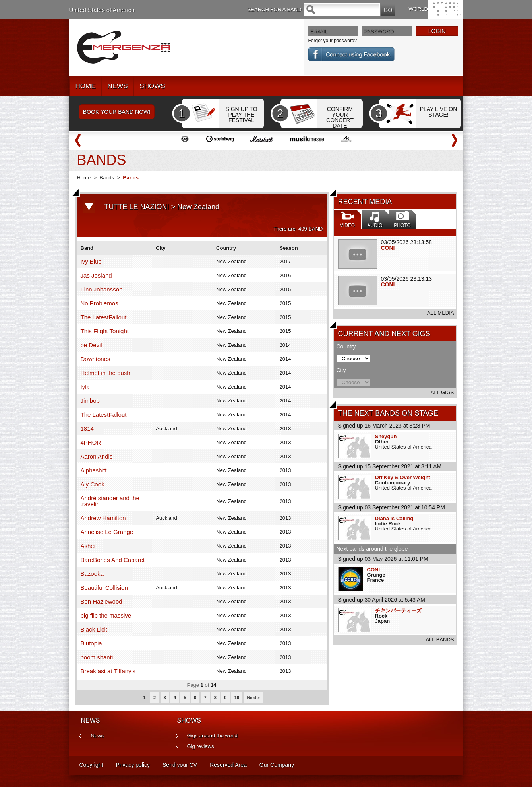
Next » (253, 698)
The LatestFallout (104, 317)
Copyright (91, 765)
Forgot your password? (333, 41)
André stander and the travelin (110, 501)
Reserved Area (228, 765)
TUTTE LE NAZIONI (137, 207)
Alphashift (94, 470)
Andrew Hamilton (103, 518)
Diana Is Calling (394, 518)
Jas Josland (96, 275)
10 (237, 698)
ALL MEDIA (440, 313)
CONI (388, 248)
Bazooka (92, 574)
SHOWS (153, 86)
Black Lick (94, 629)
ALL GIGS (442, 392)
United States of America (102, 10)
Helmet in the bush (105, 373)
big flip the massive (106, 615)
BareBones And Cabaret (113, 560)
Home (84, 178)
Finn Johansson (102, 289)
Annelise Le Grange (107, 532)
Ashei (88, 546)
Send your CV (180, 765)
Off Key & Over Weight (403, 477)
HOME (86, 86)
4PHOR (91, 442)
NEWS (118, 86)
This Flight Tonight (105, 331)
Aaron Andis (97, 456)
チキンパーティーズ (398, 611)
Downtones (96, 359)
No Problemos (100, 303)
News (98, 736)
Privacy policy (133, 765)
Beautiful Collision (104, 588)
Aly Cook (93, 484)
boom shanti (97, 657)
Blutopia (91, 643)
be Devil (91, 345)
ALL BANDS (440, 640)
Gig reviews (201, 746)
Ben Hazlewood (102, 601)
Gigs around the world (212, 736)
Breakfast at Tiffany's (108, 671)
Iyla (85, 387)
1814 (87, 428)
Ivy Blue (91, 261)
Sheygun (386, 436)
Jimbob (90, 401)
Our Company (277, 765)
